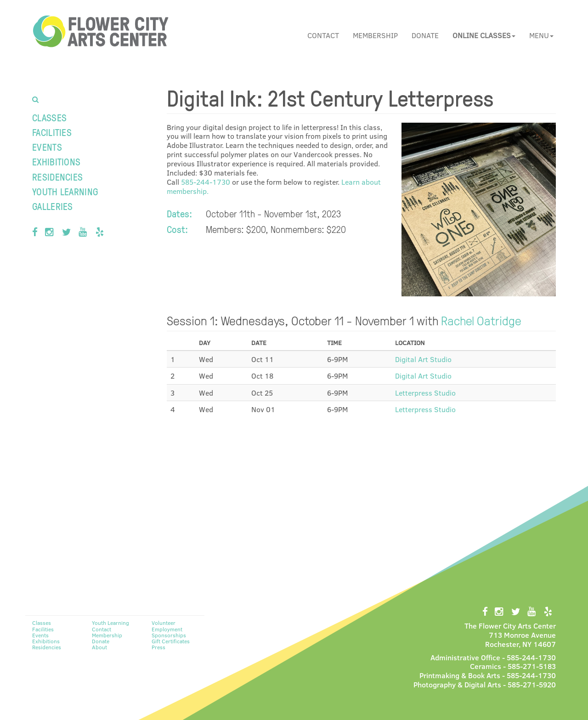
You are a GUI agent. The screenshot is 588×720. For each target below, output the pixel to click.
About (99, 647)
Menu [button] (541, 35)
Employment (167, 629)
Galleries (53, 206)
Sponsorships (169, 635)
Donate (425, 35)
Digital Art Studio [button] (423, 359)
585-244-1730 (206, 182)
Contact (323, 35)
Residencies (57, 177)
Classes (49, 117)
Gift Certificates (171, 641)
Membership (375, 35)
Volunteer (164, 623)
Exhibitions (56, 162)
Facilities (52, 132)
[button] (484, 35)
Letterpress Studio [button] (425, 393)
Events (47, 147)
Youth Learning (65, 191)
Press (158, 647)
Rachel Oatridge (481, 320)
